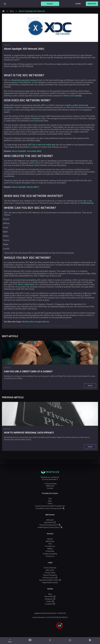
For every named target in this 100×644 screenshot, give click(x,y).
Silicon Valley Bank (26, 284)
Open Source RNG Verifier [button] (50, 580)
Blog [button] (50, 594)
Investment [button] (50, 551)
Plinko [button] (50, 503)
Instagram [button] (50, 599)
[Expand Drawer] (5, 4)
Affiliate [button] (50, 549)
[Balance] (50, 641)
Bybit (5, 232)
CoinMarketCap (87, 203)
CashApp (78, 96)
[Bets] (70, 641)
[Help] (90, 641)
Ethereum (36, 118)
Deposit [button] (50, 539)
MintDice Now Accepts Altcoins (36, 322)
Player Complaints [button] (50, 575)
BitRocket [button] (50, 520)
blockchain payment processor (25, 80)
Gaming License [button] (50, 578)
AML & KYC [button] (50, 570)
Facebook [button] (50, 604)
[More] (10, 641)
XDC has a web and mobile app (42, 145)
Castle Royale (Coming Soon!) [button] (50, 527)
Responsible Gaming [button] (50, 582)
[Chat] (30, 641)
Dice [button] (50, 499)
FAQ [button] (50, 544)
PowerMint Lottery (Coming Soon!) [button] (50, 508)
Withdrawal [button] (50, 541)
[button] (50, 4)
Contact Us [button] (50, 556)
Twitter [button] (50, 601)
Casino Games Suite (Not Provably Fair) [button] (50, 506)
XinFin (32, 163)
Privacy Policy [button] (50, 573)
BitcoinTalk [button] (50, 596)
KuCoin (6, 219)
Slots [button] (50, 501)
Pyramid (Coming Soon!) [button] (50, 525)
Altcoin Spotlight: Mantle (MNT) (25, 187)
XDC (43, 105)
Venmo (67, 96)
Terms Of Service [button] (50, 568)
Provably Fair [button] (50, 546)
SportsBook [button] (50, 522)
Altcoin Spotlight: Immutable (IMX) (27, 151)
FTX (15, 284)
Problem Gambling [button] (50, 554)
